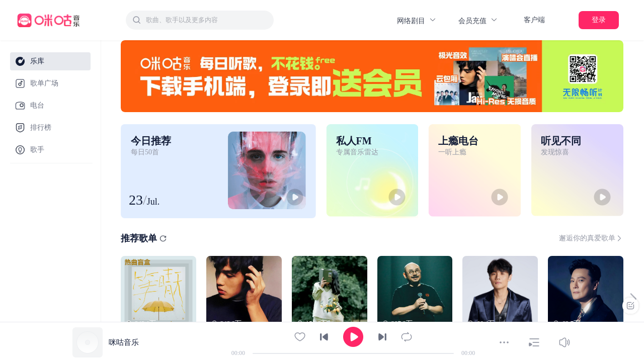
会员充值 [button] (478, 20)
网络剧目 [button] (417, 20)
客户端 (534, 20)
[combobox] (200, 20)
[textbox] (207, 20)
